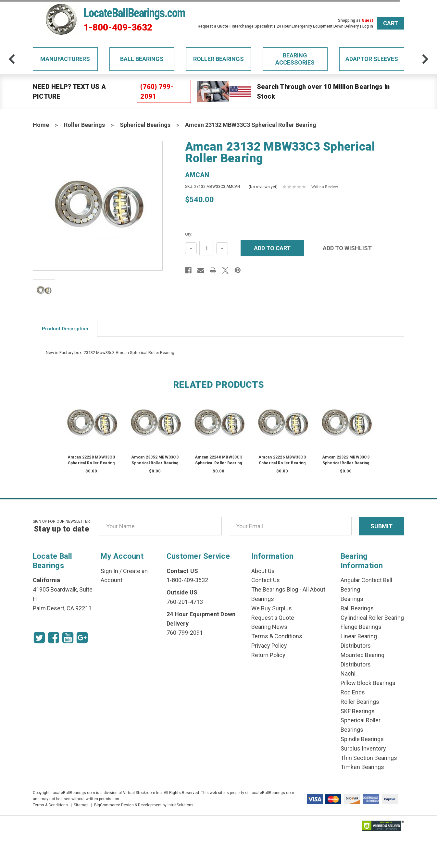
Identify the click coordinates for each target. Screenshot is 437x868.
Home (41, 125)
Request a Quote (213, 26)
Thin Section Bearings (369, 758)
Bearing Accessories (295, 59)
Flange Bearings (361, 627)
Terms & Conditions (277, 636)
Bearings (352, 599)
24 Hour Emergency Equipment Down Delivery (318, 26)
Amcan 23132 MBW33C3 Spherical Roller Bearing (251, 125)
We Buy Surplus (272, 608)
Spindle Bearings (362, 739)
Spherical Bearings (145, 125)
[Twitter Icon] (39, 638)
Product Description (65, 329)
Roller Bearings (218, 59)
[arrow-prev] (12, 59)
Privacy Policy (269, 646)
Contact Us (266, 580)
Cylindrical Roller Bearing (372, 618)
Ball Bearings (142, 59)
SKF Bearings (358, 711)
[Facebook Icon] (54, 638)
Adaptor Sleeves (372, 59)
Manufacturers (65, 59)
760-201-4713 (185, 602)
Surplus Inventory (363, 748)
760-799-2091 (185, 633)
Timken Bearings (362, 767)
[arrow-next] (425, 59)
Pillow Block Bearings (368, 683)
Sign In (109, 571)
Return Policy (268, 655)
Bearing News (269, 627)
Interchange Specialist (252, 26)
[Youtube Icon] (68, 638)
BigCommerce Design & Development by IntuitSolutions (144, 805)
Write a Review (325, 187)
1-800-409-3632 (118, 28)
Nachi (348, 673)
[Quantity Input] (207, 248)
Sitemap (81, 805)
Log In (368, 26)
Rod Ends (353, 692)
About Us (263, 571)
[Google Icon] (82, 638)
